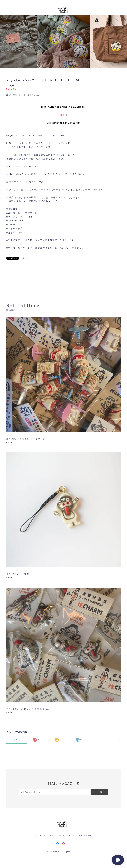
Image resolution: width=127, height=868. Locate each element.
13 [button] (75, 71)
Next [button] (122, 42)
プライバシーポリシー (45, 835)
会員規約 (87, 835)
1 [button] (49, 71)
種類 (9, 95)
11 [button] (70, 71)
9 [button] (66, 71)
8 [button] (64, 71)
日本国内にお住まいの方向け (64, 123)
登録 (100, 792)
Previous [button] (5, 42)
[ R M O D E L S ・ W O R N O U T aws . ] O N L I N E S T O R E (63, 3)
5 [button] (57, 71)
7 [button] (62, 71)
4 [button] (55, 71)
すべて (17, 740)
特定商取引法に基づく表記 (71, 835)
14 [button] (77, 71)
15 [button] (79, 71)
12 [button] (72, 71)
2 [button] (51, 71)
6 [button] (60, 71)
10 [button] (68, 71)
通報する (27, 258)
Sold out (63, 115)
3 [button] (53, 71)
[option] (63, 42)
